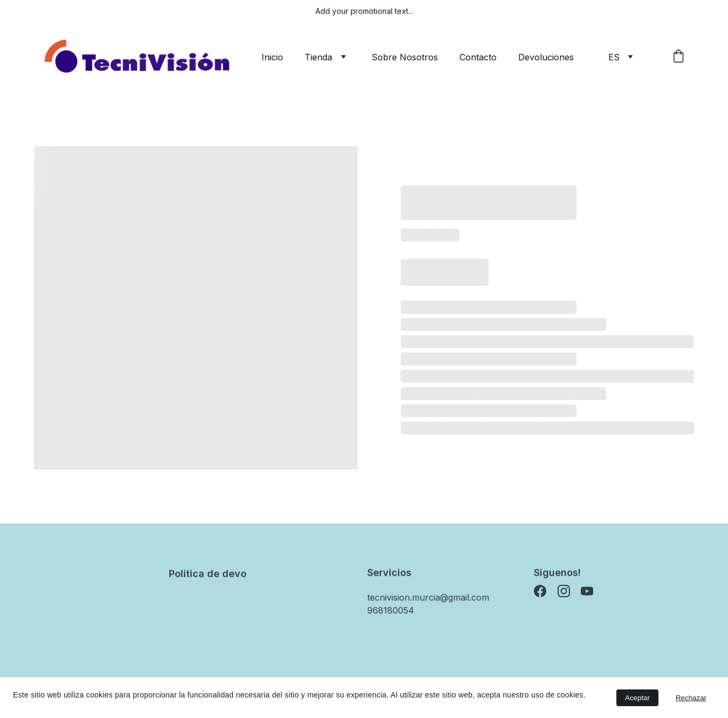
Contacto (478, 57)
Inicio (272, 57)
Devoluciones (546, 57)
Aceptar (637, 698)
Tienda (318, 57)
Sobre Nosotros (405, 57)
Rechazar (691, 698)
